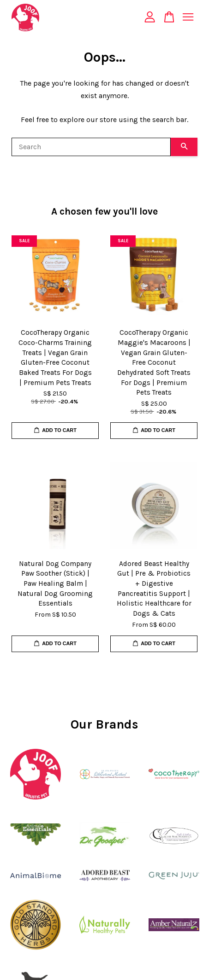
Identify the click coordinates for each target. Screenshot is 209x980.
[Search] (91, 147)
